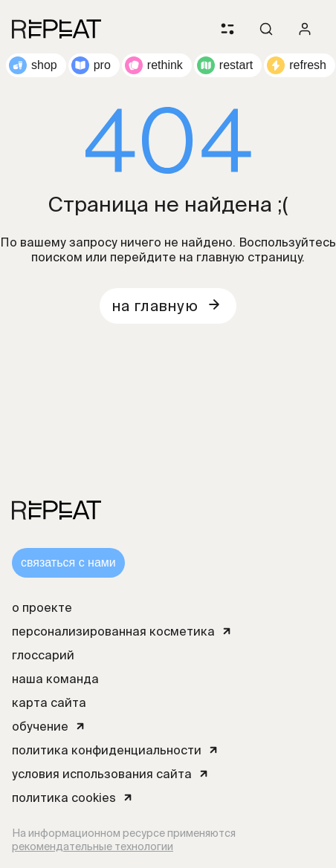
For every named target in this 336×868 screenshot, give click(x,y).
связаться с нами (68, 562)
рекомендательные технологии (93, 846)
